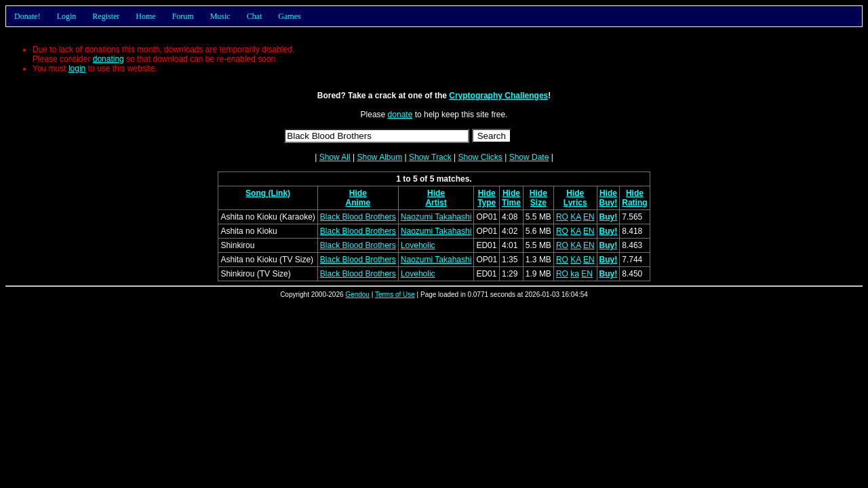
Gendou (357, 294)
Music (220, 16)
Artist (436, 203)
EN (589, 217)
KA (575, 217)
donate (400, 115)
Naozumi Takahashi (436, 217)
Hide (358, 193)
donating (108, 59)
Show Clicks (480, 157)
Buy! (609, 203)
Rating (634, 203)
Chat (255, 16)
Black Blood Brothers (358, 217)
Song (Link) (268, 193)
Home (145, 16)
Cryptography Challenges (498, 96)
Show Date (529, 157)
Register (106, 16)
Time (511, 203)
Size (538, 203)
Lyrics (575, 203)
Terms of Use (395, 294)
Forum (183, 16)
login (77, 68)
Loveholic (418, 245)
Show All (335, 157)
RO (562, 217)
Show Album (379, 157)
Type (487, 203)
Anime (358, 203)
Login (67, 16)
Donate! (27, 16)
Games (289, 16)
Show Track (430, 157)
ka (575, 274)
